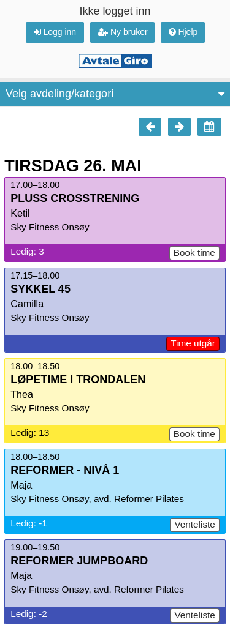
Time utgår (193, 343)
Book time (194, 253)
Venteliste (194, 524)
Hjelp (183, 32)
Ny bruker (123, 32)
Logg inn (55, 32)
